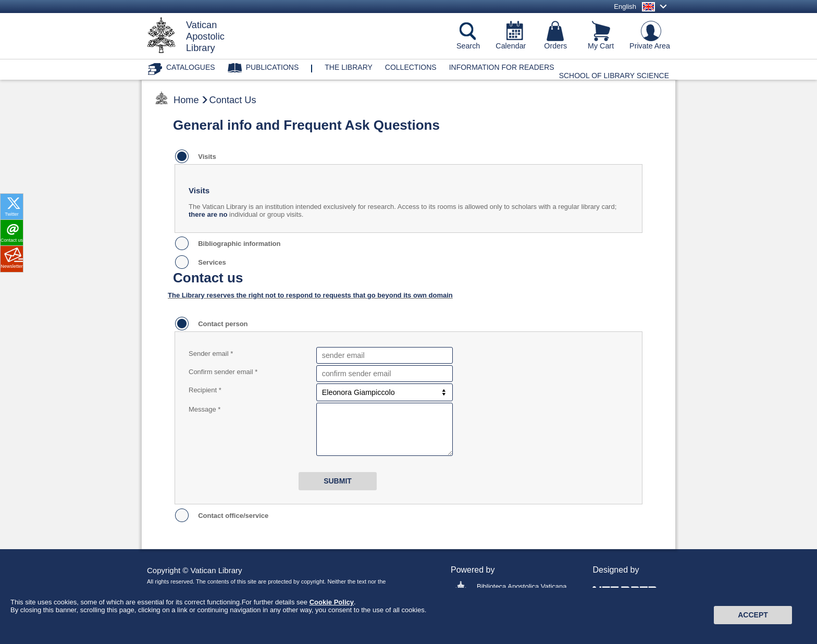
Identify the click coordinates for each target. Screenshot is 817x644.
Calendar (511, 46)
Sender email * (211, 354)
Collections (411, 67)
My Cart (601, 46)
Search (468, 46)
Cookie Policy (332, 607)
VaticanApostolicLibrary (205, 36)
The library (349, 67)
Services (210, 262)
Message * (205, 409)
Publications (273, 67)
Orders (555, 46)
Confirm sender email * (223, 372)
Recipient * (205, 390)
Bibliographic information (237, 244)
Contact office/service (231, 516)
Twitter (12, 214)
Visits (205, 157)
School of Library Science (614, 76)
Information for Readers (502, 67)
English (625, 7)
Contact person (221, 324)
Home (186, 100)
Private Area (650, 46)
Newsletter (12, 266)
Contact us (12, 240)
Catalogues (191, 67)
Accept (753, 621)
